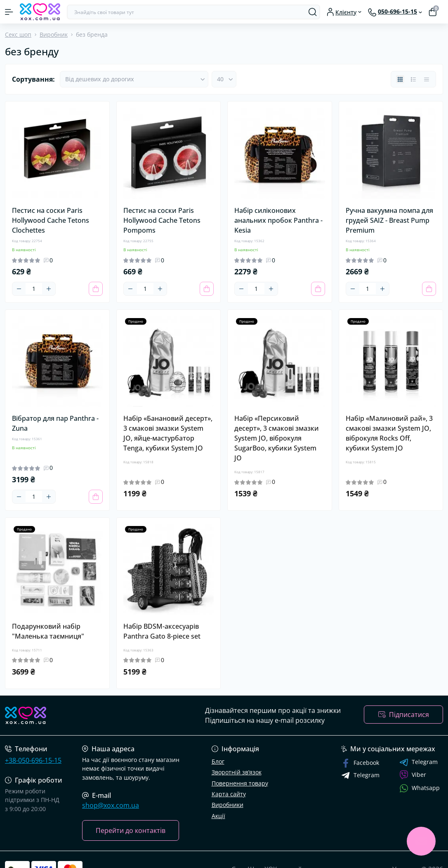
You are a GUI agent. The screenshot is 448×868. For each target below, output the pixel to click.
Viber (413, 775)
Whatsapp (420, 788)
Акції (218, 816)
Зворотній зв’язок (237, 772)
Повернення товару (240, 783)
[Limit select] (224, 79)
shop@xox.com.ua (111, 805)
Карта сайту (229, 794)
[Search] (313, 12)
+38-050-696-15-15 (33, 760)
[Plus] (49, 289)
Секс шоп (18, 34)
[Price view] (427, 79)
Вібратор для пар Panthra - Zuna (55, 423)
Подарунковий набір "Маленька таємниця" (48, 631)
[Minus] (19, 289)
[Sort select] (134, 79)
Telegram (419, 762)
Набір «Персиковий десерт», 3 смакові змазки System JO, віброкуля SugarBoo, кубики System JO (277, 438)
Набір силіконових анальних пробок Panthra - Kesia (278, 220)
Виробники (228, 805)
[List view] (413, 79)
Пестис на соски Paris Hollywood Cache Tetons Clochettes (51, 220)
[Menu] (9, 12)
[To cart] (96, 289)
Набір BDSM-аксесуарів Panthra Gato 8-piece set (162, 631)
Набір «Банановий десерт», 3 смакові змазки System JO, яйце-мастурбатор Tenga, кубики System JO (168, 433)
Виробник (54, 34)
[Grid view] (400, 79)
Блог (218, 761)
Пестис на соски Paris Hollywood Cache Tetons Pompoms (162, 220)
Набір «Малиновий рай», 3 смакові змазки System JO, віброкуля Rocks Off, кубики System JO (389, 433)
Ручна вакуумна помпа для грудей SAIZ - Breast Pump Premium (389, 220)
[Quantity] (34, 289)
